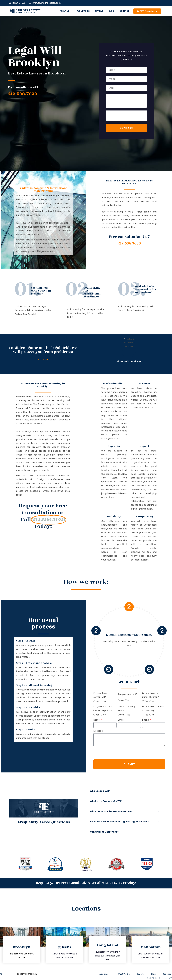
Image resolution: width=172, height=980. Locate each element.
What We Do (84, 11)
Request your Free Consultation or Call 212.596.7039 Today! (86, 883)
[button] (124, 791)
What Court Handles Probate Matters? (111, 811)
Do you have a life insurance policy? (32, 708)
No (34, 701)
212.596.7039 (23, 94)
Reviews (99, 11)
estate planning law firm (27, 12)
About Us (66, 11)
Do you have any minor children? (80, 695)
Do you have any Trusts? (56, 708)
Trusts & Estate (29, 10)
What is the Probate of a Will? (106, 801)
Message (27, 731)
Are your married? (57, 694)
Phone (75, 720)
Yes (27, 701)
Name (26, 720)
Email (50, 720)
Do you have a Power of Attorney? (83, 708)
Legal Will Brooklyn (27, 974)
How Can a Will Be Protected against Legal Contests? (119, 822)
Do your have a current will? (31, 695)
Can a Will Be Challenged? (104, 832)
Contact (124, 11)
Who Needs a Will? (100, 791)
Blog (111, 11)
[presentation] (127, 116)
